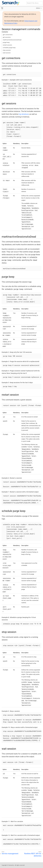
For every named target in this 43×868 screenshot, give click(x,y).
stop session (7, 50)
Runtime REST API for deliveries (33, 855)
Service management (10, 854)
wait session (7, 53)
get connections (8, 35)
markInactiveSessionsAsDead (12, 40)
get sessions (7, 37)
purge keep (6, 42)
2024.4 (38, 8)
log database (24, 114)
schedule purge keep (9, 48)
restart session (7, 45)
